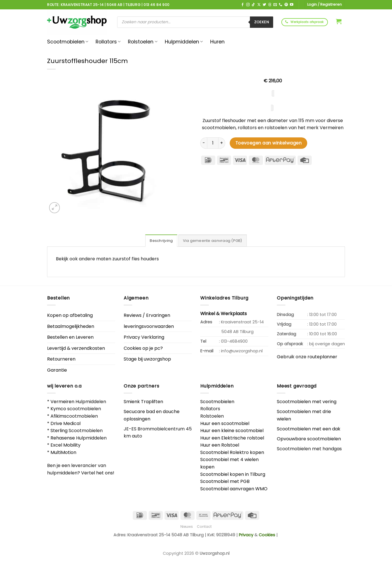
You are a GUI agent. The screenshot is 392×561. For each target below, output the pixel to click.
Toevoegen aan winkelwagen (269, 143)
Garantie (57, 370)
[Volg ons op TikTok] (253, 5)
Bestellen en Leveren (70, 337)
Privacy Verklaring (144, 337)
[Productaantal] (213, 143)
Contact (204, 527)
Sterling (59, 431)
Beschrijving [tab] (161, 241)
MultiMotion (63, 452)
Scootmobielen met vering (307, 402)
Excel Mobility (66, 445)
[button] (339, 21)
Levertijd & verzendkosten (76, 348)
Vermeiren (62, 402)
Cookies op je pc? (143, 348)
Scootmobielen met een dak (309, 429)
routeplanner (322, 357)
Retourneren (61, 359)
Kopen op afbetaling (70, 315)
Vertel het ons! (98, 473)
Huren (217, 42)
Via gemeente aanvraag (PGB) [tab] (213, 241)
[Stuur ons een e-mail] (275, 5)
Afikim (57, 416)
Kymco (58, 409)
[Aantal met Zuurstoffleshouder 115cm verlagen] (204, 143)
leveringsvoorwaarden (149, 326)
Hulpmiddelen (184, 42)
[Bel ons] (281, 5)
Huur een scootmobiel (225, 423)
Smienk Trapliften (143, 402)
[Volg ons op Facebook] (243, 5)
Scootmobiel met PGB (225, 481)
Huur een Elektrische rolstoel (232, 438)
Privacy (246, 535)
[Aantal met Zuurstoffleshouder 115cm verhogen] (222, 143)
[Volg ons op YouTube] (292, 5)
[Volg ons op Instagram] (248, 5)
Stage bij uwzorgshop (147, 359)
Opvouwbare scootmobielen (309, 439)
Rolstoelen (143, 42)
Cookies (267, 535)
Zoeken (262, 22)
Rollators (108, 42)
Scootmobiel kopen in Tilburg (233, 474)
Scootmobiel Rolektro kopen (232, 452)
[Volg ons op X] (259, 5)
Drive (56, 423)
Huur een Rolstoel (220, 445)
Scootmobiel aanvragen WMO (234, 489)
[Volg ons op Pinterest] (286, 5)
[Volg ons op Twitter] (264, 5)
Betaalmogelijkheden (71, 326)
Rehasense (63, 438)
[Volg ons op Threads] (270, 5)
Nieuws (187, 527)
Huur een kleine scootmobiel (232, 431)
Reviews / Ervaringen (147, 315)
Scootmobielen (68, 42)
